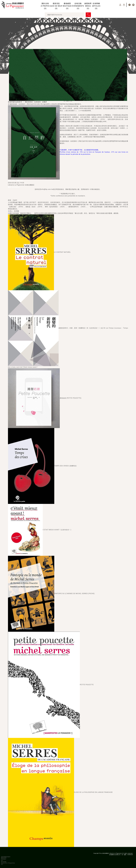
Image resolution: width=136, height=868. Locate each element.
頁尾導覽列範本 (6, 857)
